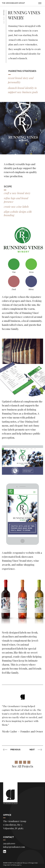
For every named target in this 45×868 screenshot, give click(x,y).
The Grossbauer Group (13, 3)
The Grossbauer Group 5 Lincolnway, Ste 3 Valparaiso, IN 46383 (15, 825)
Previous (12, 750)
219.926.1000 (9, 843)
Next (35, 750)
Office (7, 815)
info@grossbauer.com (14, 847)
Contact (8, 837)
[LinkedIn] (5, 851)
